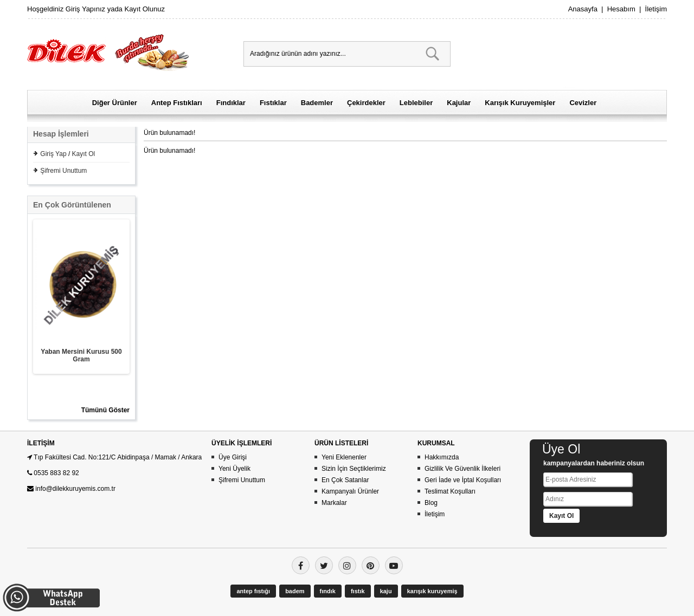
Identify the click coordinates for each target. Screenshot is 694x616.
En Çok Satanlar (345, 480)
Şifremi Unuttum (63, 171)
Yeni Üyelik (234, 469)
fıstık (358, 591)
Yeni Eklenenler (344, 457)
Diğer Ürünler (115, 103)
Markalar (334, 503)
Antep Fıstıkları (177, 103)
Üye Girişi (233, 457)
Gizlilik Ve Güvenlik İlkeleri (462, 469)
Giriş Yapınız (85, 9)
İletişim (656, 9)
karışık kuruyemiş (432, 591)
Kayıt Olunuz (144, 9)
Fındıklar (231, 103)
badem (295, 591)
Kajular (459, 103)
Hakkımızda (442, 457)
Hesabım (621, 9)
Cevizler (583, 103)
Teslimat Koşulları (450, 491)
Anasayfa (583, 9)
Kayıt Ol (84, 154)
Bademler (317, 103)
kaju (386, 591)
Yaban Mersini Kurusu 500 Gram (81, 355)
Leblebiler (416, 103)
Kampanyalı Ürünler (350, 491)
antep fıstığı (253, 591)
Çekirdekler (366, 103)
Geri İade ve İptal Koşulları (463, 480)
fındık (328, 591)
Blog (431, 503)
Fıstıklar (273, 103)
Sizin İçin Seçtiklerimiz (354, 469)
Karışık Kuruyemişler (520, 103)
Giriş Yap (53, 154)
